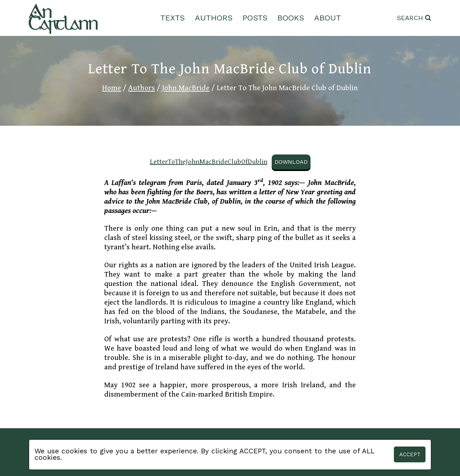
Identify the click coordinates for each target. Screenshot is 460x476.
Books (291, 18)
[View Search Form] (414, 18)
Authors (214, 18)
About (328, 18)
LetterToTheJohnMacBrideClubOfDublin (209, 162)
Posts (255, 18)
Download (291, 162)
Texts (172, 18)
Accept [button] (410, 454)
